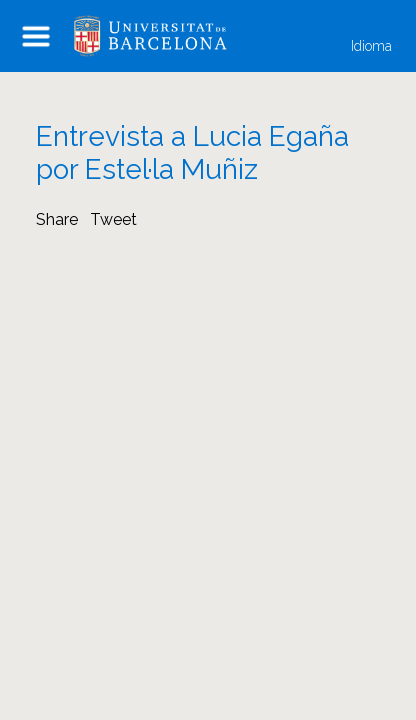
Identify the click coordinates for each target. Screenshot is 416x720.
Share (57, 219)
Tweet (113, 219)
